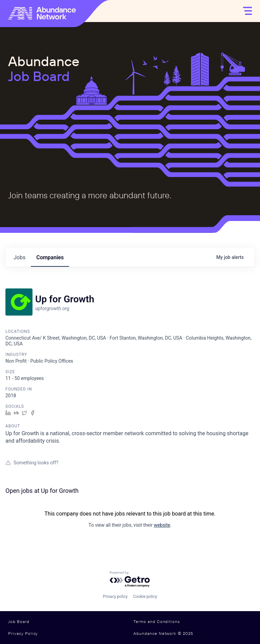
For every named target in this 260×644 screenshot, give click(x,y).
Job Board (19, 622)
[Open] (247, 11)
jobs (19, 257)
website (162, 525)
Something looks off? (32, 463)
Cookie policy (145, 597)
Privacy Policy (23, 633)
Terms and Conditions (157, 622)
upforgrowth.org (52, 308)
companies (50, 257)
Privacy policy (115, 597)
